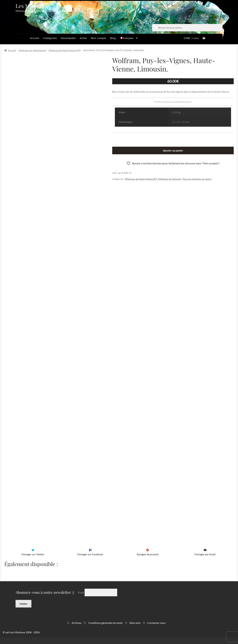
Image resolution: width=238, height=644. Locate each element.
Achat (83, 38)
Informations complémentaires (173, 102)
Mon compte (99, 38)
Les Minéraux (32, 6)
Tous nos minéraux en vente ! (197, 179)
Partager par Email (205, 561)
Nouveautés (68, 38)
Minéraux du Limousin (170, 179)
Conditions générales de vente (105, 630)
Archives (77, 630)
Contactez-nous (156, 630)
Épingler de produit (148, 561)
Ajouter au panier (173, 150)
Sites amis (135, 630)
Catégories (50, 38)
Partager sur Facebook (90, 561)
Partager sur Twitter (33, 561)
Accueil (35, 38)
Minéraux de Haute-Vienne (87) (65, 50)
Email (81, 599)
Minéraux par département (32, 50)
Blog (113, 38)
